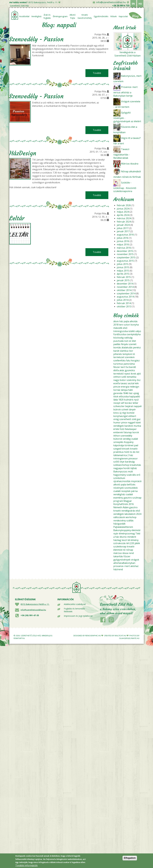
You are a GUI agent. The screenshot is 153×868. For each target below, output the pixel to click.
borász (128, 403)
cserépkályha (133, 334)
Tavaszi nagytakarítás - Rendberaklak (122, 154)
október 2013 (124, 306)
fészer (117, 367)
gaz (139, 419)
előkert (132, 416)
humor (117, 422)
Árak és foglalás (47, 16)
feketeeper (131, 429)
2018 (116, 325)
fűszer (127, 556)
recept (117, 403)
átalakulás (127, 347)
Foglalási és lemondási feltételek (74, 610)
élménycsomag (127, 534)
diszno (123, 537)
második (118, 328)
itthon (117, 436)
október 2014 (124, 290)
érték (116, 429)
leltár (135, 403)
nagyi (116, 380)
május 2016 (123, 244)
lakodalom (130, 514)
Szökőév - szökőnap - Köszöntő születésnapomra (125, 187)
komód (131, 413)
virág (116, 419)
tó (134, 354)
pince (124, 422)
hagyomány (120, 475)
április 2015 (123, 274)
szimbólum (119, 478)
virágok (135, 560)
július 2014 (123, 300)
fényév (125, 344)
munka (137, 426)
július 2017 (123, 228)
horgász (135, 360)
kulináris (129, 400)
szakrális (131, 475)
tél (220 (130, 543)
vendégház (119, 494)
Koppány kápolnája (123, 444)
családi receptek (122, 491)
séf (122, 403)
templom (127, 354)
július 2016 (123, 238)
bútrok (117, 409)
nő (124, 550)
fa (127, 367)
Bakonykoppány (122, 530)
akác (122, 370)
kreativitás (135, 465)
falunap (128, 432)
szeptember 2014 (126, 293)
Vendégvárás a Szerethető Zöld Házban (128, 54)
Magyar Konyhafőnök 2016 (124, 503)
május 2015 (123, 271)
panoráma (129, 364)
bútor (123, 380)
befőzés (131, 485)
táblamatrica (120, 455)
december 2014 (125, 284)
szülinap (137, 498)
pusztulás (119, 341)
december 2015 (125, 251)
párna (134, 491)
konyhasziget (121, 416)
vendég (127, 439)
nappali (138, 406)
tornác (117, 390)
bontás (117, 347)
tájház (134, 468)
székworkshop (121, 465)
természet (119, 357)
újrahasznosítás (122, 481)
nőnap (130, 550)
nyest (127, 374)
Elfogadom (130, 858)
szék (124, 377)
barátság (130, 462)
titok (116, 396)
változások (119, 517)
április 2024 (123, 215)
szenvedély (126, 436)
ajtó (139, 374)
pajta (126, 321)
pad (136, 445)
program (118, 501)
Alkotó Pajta (73, 16)
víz (130, 341)
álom (116, 321)
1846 (126, 393)
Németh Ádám (121, 507)
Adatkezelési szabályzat (75, 604)
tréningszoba (121, 331)
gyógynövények (122, 560)
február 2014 (124, 303)
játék (137, 543)
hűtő (127, 452)
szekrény (131, 380)
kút (126, 341)
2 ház (130, 455)
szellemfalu (119, 360)
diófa (116, 370)
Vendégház (36, 16)
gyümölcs (130, 370)
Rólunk (113, 16)
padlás (117, 344)
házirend (118, 569)
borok (136, 432)
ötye (122, 462)
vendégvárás (128, 511)
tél (129, 540)
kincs (116, 413)
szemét (133, 344)
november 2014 (125, 287)
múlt (130, 472)
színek (125, 409)
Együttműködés (101, 16)
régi (124, 413)
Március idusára (130, 164)
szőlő (116, 462)
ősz (139, 380)
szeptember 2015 (126, 257)
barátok (129, 426)
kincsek (126, 449)
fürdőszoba (120, 334)
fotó (122, 429)
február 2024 (124, 222)
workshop (131, 517)
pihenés (118, 354)
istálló (132, 331)
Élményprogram (60, 16)
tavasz (124, 383)
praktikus (119, 452)
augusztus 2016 (125, 235)
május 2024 (123, 212)
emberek (118, 432)
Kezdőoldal (24, 16)
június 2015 (123, 267)
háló (130, 390)
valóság (128, 338)
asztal (131, 383)
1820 (121, 400)
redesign (134, 387)
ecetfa (117, 383)
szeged (117, 449)
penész (137, 347)
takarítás (118, 556)
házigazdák (119, 524)
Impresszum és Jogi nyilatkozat (78, 616)
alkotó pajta (120, 485)
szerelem (130, 357)
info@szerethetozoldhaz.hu (111, 2)
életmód (136, 530)
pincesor (133, 459)
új (120, 413)
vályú (138, 331)
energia (125, 387)
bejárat (129, 406)
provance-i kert (122, 566)
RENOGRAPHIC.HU (93, 636)
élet (134, 341)
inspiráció (136, 481)
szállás (130, 521)
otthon (117, 377)
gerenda (118, 393)
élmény (135, 540)
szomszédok (131, 488)
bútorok (118, 439)
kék (137, 383)
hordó (127, 468)
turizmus (118, 364)
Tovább (101, 73)
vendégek (119, 426)
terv (121, 325)
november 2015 (125, 254)
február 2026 (124, 205)
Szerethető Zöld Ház (19, 6)
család (135, 439)
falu (128, 360)
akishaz (134, 566)
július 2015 (123, 264)
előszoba (124, 396)
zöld (134, 419)
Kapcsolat (123, 16)
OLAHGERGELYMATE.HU (129, 638)
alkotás (134, 321)
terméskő (119, 374)
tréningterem (121, 459)
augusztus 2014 (125, 297)
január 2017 (123, 231)
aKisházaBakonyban (124, 563)
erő (138, 475)
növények (119, 488)
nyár (116, 534)
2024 (139, 514)
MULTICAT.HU (121, 636)
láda (116, 400)
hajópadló (135, 396)
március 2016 (124, 248)
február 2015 (124, 277)
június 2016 (123, 241)
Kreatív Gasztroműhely (85, 16)
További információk (26, 865)
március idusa (121, 553)
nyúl (136, 400)
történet (129, 445)
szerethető (125, 419)
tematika (132, 377)
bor (131, 351)
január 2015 (123, 280)
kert (123, 367)
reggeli (131, 422)
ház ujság (134, 393)
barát (116, 351)
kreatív (134, 449)
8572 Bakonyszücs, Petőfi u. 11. (43, 2)
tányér (132, 409)
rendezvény (120, 521)
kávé (138, 422)
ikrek (133, 374)
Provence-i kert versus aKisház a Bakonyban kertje (125, 91)
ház (121, 321)
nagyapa (118, 468)
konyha (135, 325)
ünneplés (118, 442)
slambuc (124, 351)
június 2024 (123, 209)
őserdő (132, 367)
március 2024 (124, 218)
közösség (119, 338)
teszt (124, 540)
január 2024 (123, 225)
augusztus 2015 (125, 261)
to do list (135, 452)
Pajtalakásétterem (123, 527)
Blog (135, 16)
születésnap (120, 547)
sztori (127, 325)
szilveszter (119, 406)
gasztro (128, 498)
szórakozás (120, 543)
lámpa (124, 390)
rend (131, 553)
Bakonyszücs (120, 472)
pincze (117, 387)
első (125, 328)
